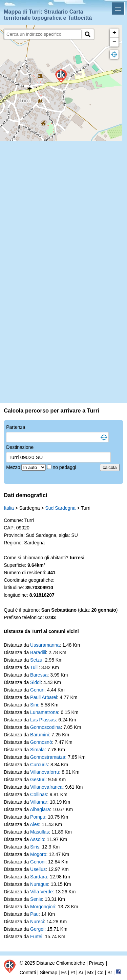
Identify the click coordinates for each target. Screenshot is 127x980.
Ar (81, 973)
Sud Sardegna (60, 508)
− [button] (114, 42)
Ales (34, 824)
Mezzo (14, 467)
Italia (9, 508)
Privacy (97, 963)
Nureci (37, 922)
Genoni (38, 862)
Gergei (37, 929)
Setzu (36, 660)
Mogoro (38, 854)
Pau (34, 914)
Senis (36, 899)
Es (64, 973)
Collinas (39, 794)
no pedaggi (65, 467)
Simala (37, 750)
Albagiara (40, 809)
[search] (43, 34)
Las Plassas (43, 720)
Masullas (39, 832)
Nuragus (39, 884)
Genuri (37, 690)
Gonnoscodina (45, 727)
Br (110, 973)
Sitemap (49, 973)
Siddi (35, 682)
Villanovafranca (46, 787)
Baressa (39, 675)
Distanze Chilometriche (61, 963)
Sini (34, 705)
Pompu (38, 817)
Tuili (34, 667)
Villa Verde (41, 892)
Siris (35, 847)
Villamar (39, 802)
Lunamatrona (44, 712)
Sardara (39, 877)
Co (101, 973)
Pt (73, 973)
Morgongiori (43, 907)
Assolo (37, 839)
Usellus (38, 869)
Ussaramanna (45, 645)
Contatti (28, 973)
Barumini (39, 735)
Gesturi (38, 780)
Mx (91, 973)
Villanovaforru (45, 772)
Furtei (36, 937)
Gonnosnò (41, 742)
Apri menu (118, 8)
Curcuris (39, 765)
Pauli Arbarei (44, 697)
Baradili (38, 652)
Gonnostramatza (48, 757)
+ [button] (114, 33)
